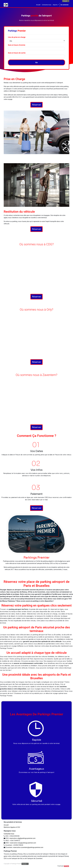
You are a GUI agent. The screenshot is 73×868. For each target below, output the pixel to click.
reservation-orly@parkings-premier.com (23, 843)
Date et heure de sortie (17, 53)
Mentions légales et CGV (12, 827)
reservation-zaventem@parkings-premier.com (28, 847)
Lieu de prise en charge (17, 37)
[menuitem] (38, 5)
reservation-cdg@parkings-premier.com (22, 838)
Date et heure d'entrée (17, 45)
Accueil (6, 825)
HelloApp (66, 866)
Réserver (36, 105)
